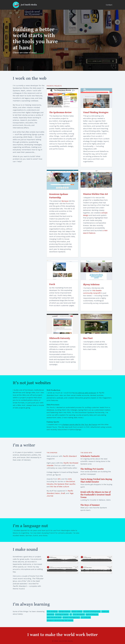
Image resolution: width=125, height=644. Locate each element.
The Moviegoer (79, 614)
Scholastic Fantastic (90, 456)
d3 (71, 614)
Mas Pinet (88, 338)
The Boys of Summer (90, 505)
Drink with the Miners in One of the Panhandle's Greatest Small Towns (96, 495)
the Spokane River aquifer (65, 484)
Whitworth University (60, 338)
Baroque (65, 201)
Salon (57, 493)
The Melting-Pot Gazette (92, 469)
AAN (70, 479)
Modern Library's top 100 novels (60, 620)
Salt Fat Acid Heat (54, 617)
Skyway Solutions (91, 285)
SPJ (59, 479)
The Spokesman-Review (60, 113)
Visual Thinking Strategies (96, 113)
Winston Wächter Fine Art (95, 194)
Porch (52, 284)
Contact (109, 5)
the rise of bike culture (60, 487)
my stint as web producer (86, 393)
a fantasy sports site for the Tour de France (79, 424)
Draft (63, 493)
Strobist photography (92, 611)
